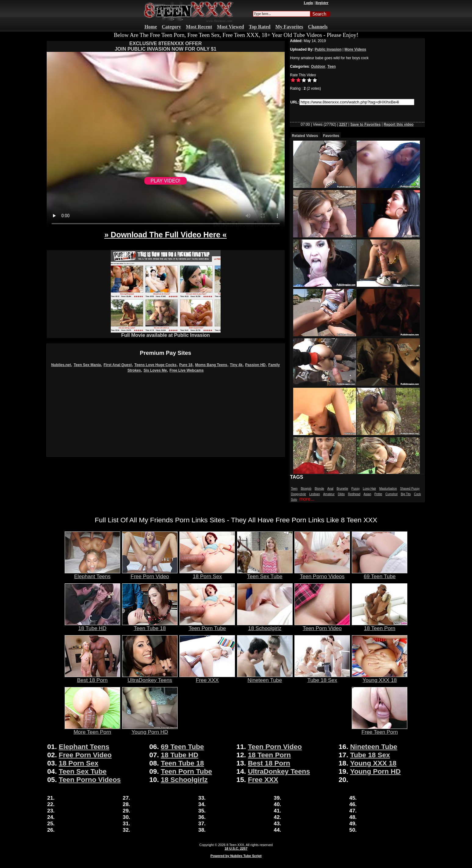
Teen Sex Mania (87, 365)
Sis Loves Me (155, 370)
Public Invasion (328, 49)
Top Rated (260, 27)
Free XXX (207, 678)
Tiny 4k (236, 365)
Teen (331, 67)
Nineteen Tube (265, 678)
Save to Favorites (365, 124)
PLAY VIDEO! (165, 181)
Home (151, 27)
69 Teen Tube (380, 574)
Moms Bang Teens (211, 365)
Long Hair (369, 489)
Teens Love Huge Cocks (156, 365)
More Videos (355, 49)
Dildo (341, 494)
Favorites (331, 136)
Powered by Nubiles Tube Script (236, 856)
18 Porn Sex (207, 574)
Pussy (355, 489)
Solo (294, 500)
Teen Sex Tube (265, 574)
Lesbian (314, 494)
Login (308, 3)
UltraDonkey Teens (150, 678)
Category (171, 27)
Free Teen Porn (380, 729)
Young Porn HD (150, 729)
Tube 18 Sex (322, 678)
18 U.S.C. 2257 (236, 848)
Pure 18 (186, 365)
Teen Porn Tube (207, 626)
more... (307, 499)
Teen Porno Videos (322, 574)
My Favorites (289, 27)
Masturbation (388, 489)
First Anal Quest (117, 365)
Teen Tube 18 (150, 626)
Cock (418, 494)
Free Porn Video (150, 574)
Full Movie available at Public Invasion (166, 333)
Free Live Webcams (187, 370)
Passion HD (256, 365)
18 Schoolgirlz (265, 626)
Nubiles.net (61, 365)
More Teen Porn (92, 729)
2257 (343, 124)
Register (322, 3)
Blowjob (306, 489)
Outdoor (318, 67)
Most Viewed (230, 27)
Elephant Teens (92, 574)
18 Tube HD (92, 626)
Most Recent (199, 27)
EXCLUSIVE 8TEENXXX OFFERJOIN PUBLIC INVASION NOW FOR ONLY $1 (166, 46)
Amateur (329, 494)
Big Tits (406, 494)
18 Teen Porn (380, 626)
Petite (378, 494)
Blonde (319, 489)
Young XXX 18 (380, 678)
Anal (330, 489)
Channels (318, 27)
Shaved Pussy (410, 489)
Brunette (342, 489)
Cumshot (391, 494)
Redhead (354, 494)
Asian (367, 494)
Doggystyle (299, 494)
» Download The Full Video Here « (166, 235)
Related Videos (305, 136)
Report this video (398, 124)
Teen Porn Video (322, 626)
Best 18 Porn (92, 678)
